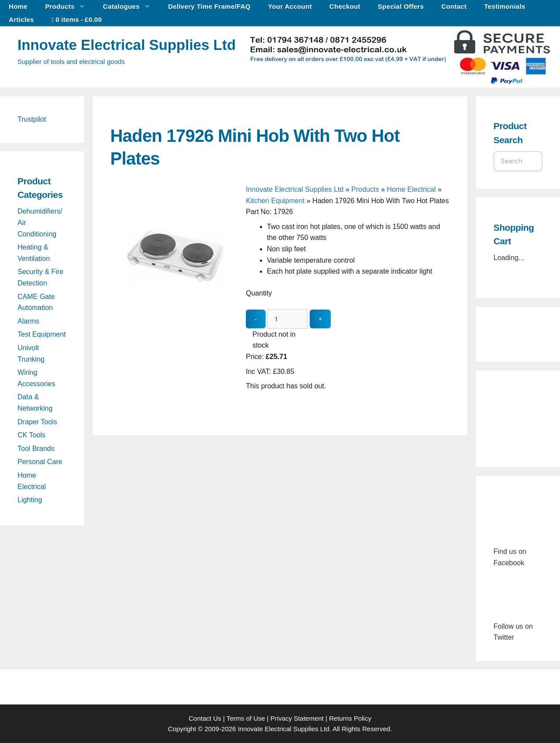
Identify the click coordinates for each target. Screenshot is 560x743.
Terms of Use (245, 718)
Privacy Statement (297, 718)
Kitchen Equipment (275, 201)
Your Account (290, 6)
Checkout (345, 6)
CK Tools (31, 435)
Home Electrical (411, 189)
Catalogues (131, 7)
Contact (454, 6)
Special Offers (401, 6)
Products (70, 7)
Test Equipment (42, 334)
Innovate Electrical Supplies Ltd (127, 45)
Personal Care (40, 462)
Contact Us (205, 718)
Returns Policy (350, 718)
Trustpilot (32, 119)
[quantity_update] (287, 319)
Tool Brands (36, 449)
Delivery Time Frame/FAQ (209, 6)
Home (18, 6)
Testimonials (505, 6)
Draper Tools (37, 422)
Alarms (28, 321)
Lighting (30, 500)
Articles (21, 19)
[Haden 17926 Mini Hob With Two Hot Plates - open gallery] (176, 320)
